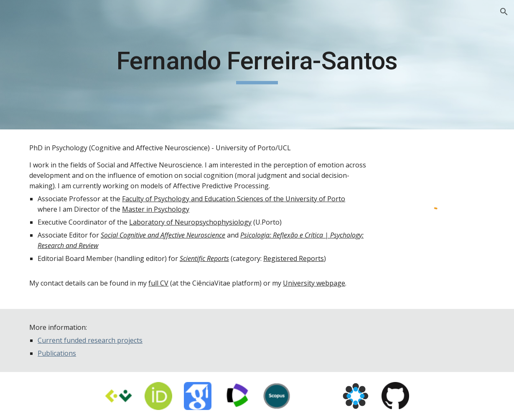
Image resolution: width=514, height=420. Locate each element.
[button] (504, 12)
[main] (257, 65)
